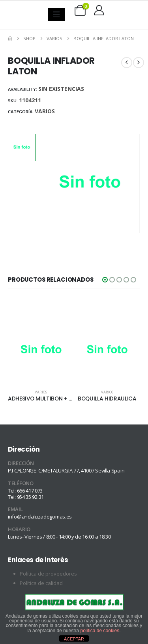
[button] (105, 280)
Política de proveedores (48, 574)
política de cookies (100, 631)
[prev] (127, 63)
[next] (139, 63)
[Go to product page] (41, 351)
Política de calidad (41, 583)
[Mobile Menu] (56, 15)
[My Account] (99, 10)
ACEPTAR (74, 639)
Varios (45, 111)
